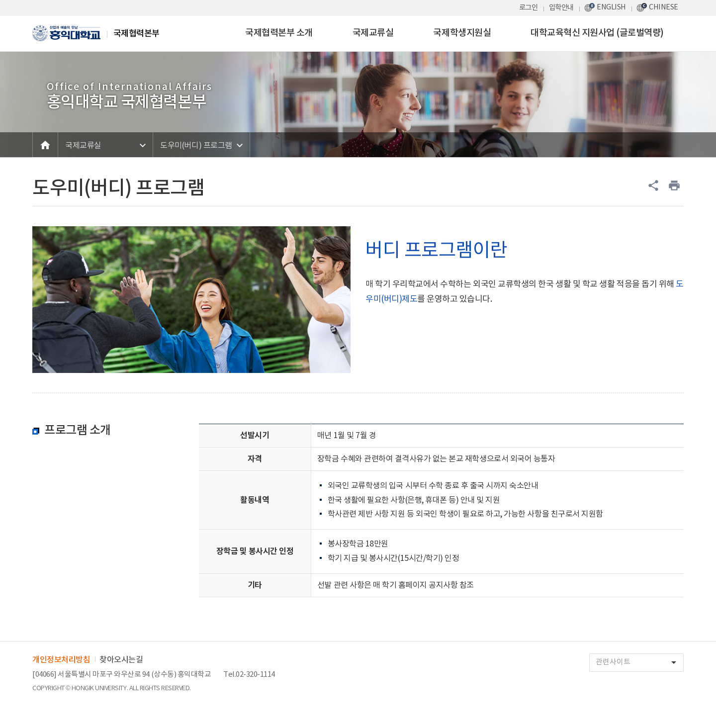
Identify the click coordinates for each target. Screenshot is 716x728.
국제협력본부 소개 (279, 33)
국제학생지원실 (462, 33)
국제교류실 (373, 33)
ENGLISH (611, 7)
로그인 (529, 8)
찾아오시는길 (121, 660)
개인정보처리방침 (61, 660)
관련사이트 (639, 663)
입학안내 (561, 8)
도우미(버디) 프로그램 (196, 146)
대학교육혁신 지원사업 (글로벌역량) (597, 33)
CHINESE (664, 7)
